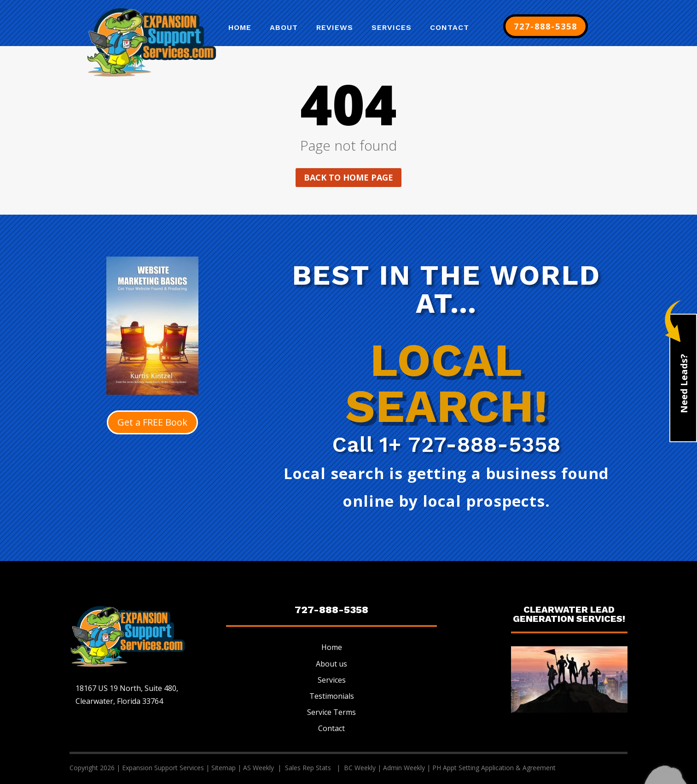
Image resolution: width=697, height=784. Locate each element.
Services (392, 28)
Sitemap (224, 768)
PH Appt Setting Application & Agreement (494, 768)
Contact (450, 28)
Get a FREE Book (152, 422)
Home (240, 28)
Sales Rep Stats (309, 768)
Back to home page (348, 177)
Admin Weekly (404, 768)
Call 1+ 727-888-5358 (447, 445)
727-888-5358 (546, 26)
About (284, 28)
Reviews (335, 28)
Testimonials (332, 696)
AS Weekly (259, 768)
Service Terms (331, 712)
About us (331, 664)
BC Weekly (360, 768)
